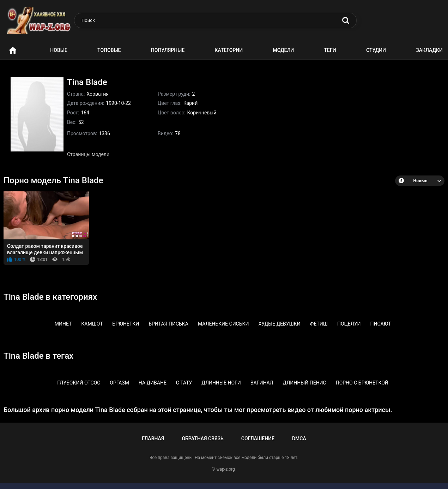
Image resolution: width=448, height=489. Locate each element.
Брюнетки (126, 324)
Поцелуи (349, 324)
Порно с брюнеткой (362, 383)
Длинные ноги (221, 383)
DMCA (299, 439)
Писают (380, 324)
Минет (63, 324)
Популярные (168, 50)
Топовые (109, 50)
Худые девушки (279, 324)
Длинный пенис (305, 383)
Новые (59, 50)
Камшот (92, 324)
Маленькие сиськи (223, 324)
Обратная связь (202, 439)
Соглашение (258, 439)
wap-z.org (226, 469)
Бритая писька (168, 324)
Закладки (429, 50)
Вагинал (262, 383)
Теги (330, 50)
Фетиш (319, 324)
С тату (184, 383)
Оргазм (119, 383)
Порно (13, 50)
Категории (229, 50)
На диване (153, 383)
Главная (153, 439)
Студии (376, 50)
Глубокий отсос (79, 383)
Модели (283, 50)
